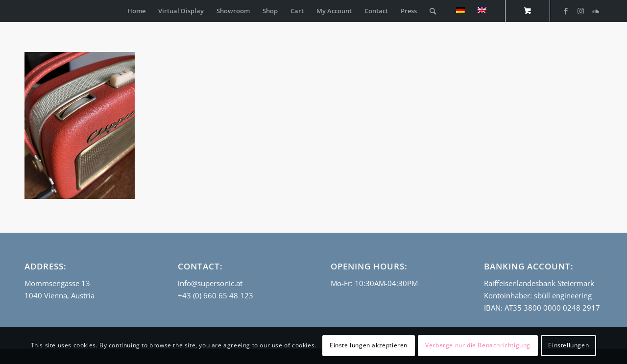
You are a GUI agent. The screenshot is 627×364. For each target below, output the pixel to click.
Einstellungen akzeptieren (369, 345)
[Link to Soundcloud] (595, 11)
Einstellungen (568, 345)
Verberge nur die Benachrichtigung (478, 345)
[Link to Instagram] (580, 11)
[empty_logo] (27, 11)
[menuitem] (136, 11)
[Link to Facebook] (566, 11)
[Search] (433, 11)
